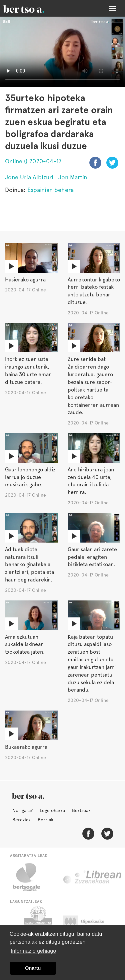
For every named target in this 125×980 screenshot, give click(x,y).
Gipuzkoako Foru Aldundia (90, 923)
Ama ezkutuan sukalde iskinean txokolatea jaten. (25, 645)
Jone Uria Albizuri (29, 177)
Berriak (45, 820)
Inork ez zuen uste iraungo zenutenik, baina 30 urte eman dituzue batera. (28, 371)
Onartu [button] (33, 968)
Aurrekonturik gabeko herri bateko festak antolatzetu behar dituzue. (94, 291)
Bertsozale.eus (31, 877)
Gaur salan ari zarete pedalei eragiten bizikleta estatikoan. (92, 557)
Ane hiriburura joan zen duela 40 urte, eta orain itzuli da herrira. (91, 481)
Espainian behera (50, 190)
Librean (93, 877)
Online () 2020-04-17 (33, 161)
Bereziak (21, 820)
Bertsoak (81, 810)
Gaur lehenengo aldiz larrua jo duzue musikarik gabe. (30, 477)
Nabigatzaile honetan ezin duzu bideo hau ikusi (62, 52)
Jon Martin (73, 177)
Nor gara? (22, 810)
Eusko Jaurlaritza (37, 923)
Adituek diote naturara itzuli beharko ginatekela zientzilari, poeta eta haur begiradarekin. (29, 565)
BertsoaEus (33, 8)
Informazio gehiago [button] (33, 951)
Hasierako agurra (25, 280)
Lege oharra (52, 810)
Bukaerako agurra (26, 747)
